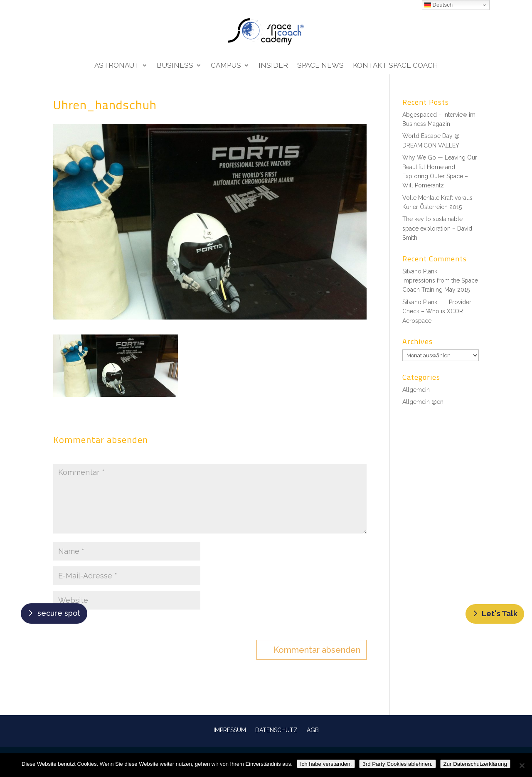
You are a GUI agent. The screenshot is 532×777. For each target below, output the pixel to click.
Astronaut (117, 66)
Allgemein (416, 390)
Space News (320, 66)
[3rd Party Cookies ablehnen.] (522, 765)
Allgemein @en (423, 402)
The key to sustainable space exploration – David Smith (437, 228)
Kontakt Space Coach (395, 66)
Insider (273, 66)
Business (175, 66)
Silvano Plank (420, 271)
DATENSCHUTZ (276, 730)
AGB (313, 730)
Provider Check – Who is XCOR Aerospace (437, 311)
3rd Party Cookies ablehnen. (397, 764)
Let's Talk (500, 613)
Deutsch (439, 5)
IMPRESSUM (230, 730)
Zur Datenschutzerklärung (475, 764)
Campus (226, 66)
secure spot (59, 613)
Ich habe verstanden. (326, 764)
